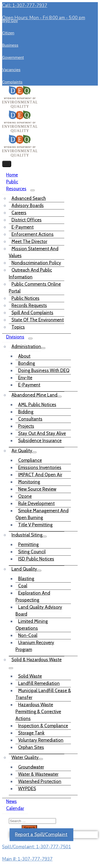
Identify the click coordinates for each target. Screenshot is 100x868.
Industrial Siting (27, 535)
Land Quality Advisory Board (39, 611)
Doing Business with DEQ (44, 370)
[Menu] (33, 190)
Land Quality (24, 569)
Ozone (25, 496)
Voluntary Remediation (41, 740)
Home (12, 175)
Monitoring (29, 482)
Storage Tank (31, 733)
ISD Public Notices (36, 559)
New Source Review (37, 489)
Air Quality (22, 451)
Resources (16, 189)
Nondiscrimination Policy (36, 263)
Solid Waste (30, 676)
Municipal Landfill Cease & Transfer (43, 694)
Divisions (15, 337)
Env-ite (25, 378)
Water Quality (25, 757)
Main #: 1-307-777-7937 (27, 859)
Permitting (28, 544)
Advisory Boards (28, 205)
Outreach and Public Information (30, 273)
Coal (23, 586)
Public (12, 182)
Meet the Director (29, 241)
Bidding (26, 412)
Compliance (30, 460)
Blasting (26, 579)
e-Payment (23, 227)
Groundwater (31, 767)
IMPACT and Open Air (40, 475)
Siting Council (32, 552)
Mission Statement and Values (34, 252)
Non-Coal (28, 635)
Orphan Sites (31, 747)
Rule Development (36, 503)
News (11, 801)
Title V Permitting (35, 525)
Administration (26, 346)
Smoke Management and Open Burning (42, 514)
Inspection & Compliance (43, 726)
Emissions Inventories (40, 467)
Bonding (27, 363)
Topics (18, 327)
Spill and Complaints (32, 313)
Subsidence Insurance (40, 441)
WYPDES (27, 789)
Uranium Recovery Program (35, 646)
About (24, 356)
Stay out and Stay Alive (42, 433)
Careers (19, 213)
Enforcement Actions (33, 234)
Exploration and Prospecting (33, 596)
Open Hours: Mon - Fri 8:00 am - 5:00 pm (44, 18)
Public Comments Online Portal (35, 288)
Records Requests (29, 305)
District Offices (27, 220)
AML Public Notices (37, 405)
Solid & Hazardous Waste (37, 660)
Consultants (30, 419)
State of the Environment (38, 320)
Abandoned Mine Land (34, 395)
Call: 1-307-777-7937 (25, 5)
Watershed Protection (40, 781)
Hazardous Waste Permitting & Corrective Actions (38, 712)
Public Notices (25, 298)
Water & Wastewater (38, 774)
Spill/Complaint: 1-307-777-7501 (37, 847)
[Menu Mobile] (7, 164)
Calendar (15, 808)
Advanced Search (29, 198)
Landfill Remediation (39, 683)
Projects (26, 426)
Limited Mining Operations (32, 625)
